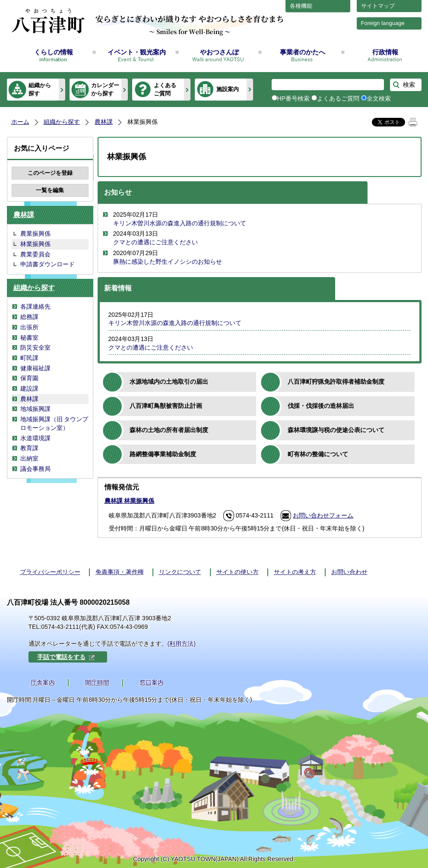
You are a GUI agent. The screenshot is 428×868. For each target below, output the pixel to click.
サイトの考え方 (295, 572)
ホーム (20, 122)
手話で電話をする (66, 657)
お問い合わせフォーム (323, 515)
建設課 (29, 388)
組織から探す (40, 89)
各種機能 (301, 6)
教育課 (29, 448)
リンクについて (180, 572)
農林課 (104, 122)
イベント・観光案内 (137, 52)
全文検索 (379, 98)
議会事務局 (35, 469)
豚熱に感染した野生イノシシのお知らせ (168, 262)
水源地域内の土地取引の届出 (169, 382)
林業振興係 (35, 244)
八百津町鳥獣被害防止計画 (166, 406)
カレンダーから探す (105, 89)
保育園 (29, 378)
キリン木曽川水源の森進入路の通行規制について (180, 223)
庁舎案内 (43, 682)
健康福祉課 (35, 368)
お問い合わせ (349, 572)
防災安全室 (35, 347)
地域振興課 (35, 409)
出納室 (29, 458)
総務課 (29, 317)
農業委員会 (35, 254)
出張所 (29, 327)
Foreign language (383, 23)
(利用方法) (182, 644)
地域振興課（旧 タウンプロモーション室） (54, 423)
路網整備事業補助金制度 (163, 454)
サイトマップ (378, 6)
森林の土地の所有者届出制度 (169, 430)
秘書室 (29, 338)
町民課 (29, 358)
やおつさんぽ (219, 52)
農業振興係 (35, 234)
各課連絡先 (35, 306)
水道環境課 (35, 438)
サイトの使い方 (238, 572)
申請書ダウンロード (48, 264)
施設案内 (228, 89)
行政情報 (385, 52)
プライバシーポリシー (50, 572)
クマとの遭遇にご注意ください (155, 242)
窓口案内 (152, 682)
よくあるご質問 (165, 89)
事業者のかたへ (303, 52)
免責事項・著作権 (120, 572)
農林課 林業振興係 (130, 501)
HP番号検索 (294, 98)
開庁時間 (97, 682)
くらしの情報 (54, 52)
